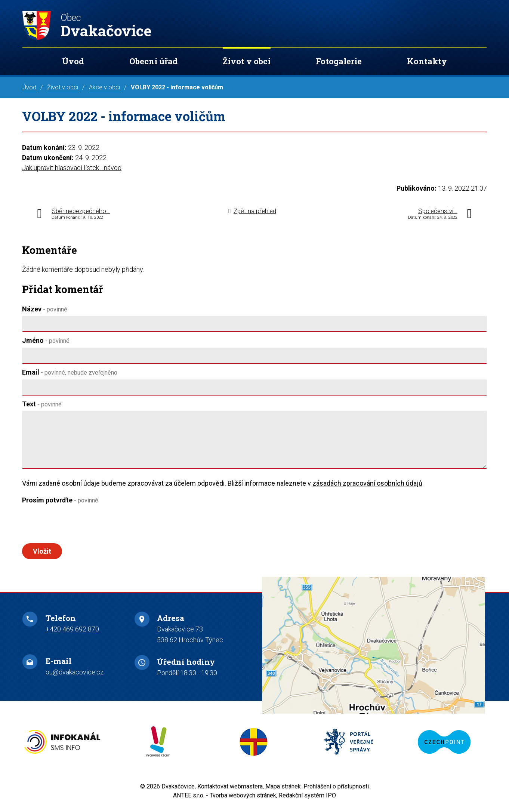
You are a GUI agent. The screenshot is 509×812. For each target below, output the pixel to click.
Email (70, 372)
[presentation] (79, 525)
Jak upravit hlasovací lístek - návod (72, 168)
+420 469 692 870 (72, 634)
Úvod (73, 61)
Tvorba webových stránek (243, 801)
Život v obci (247, 61)
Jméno (46, 340)
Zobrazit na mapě (374, 651)
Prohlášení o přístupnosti (336, 792)
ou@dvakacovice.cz (75, 677)
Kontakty (427, 61)
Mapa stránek (283, 792)
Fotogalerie (339, 61)
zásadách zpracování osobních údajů (367, 483)
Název (45, 309)
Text (42, 404)
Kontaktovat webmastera (230, 792)
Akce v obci (104, 87)
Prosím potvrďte (60, 500)
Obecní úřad (154, 61)
